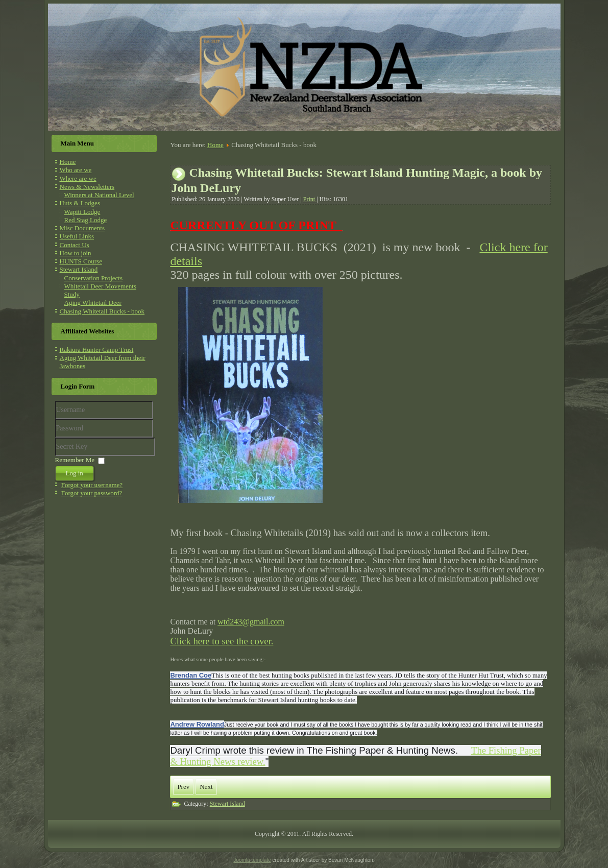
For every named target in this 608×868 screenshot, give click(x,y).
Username (55, 419)
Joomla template (252, 860)
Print (310, 199)
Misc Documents (82, 228)
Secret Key (55, 438)
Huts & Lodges (80, 203)
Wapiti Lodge (82, 212)
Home (68, 162)
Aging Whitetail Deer (93, 303)
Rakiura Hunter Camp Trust (97, 349)
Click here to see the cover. (222, 641)
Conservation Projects (93, 278)
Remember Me (75, 460)
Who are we (76, 170)
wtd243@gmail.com (251, 622)
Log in (75, 473)
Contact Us (75, 245)
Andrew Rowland (197, 724)
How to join (76, 253)
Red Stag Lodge (86, 220)
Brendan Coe (191, 675)
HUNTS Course (81, 261)
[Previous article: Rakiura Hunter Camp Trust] (183, 787)
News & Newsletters (87, 187)
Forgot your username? (92, 485)
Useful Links (77, 236)
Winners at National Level (99, 195)
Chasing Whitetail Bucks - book (102, 311)
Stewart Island (79, 269)
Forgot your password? (92, 493)
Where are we (78, 178)
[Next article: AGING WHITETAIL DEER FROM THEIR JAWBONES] (206, 787)
